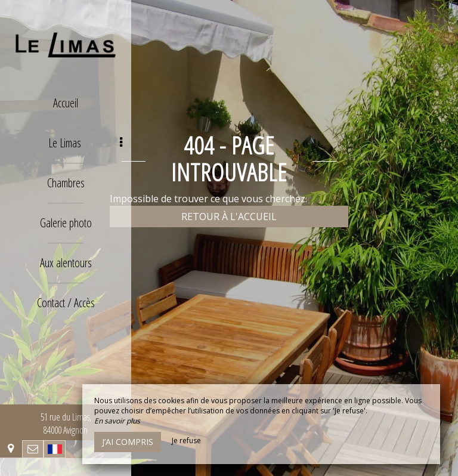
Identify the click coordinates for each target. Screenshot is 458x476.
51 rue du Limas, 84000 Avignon (66, 424)
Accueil (66, 103)
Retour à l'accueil (229, 217)
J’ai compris (128, 442)
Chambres (66, 183)
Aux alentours (66, 263)
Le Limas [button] (86, 143)
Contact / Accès (66, 303)
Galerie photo (66, 223)
